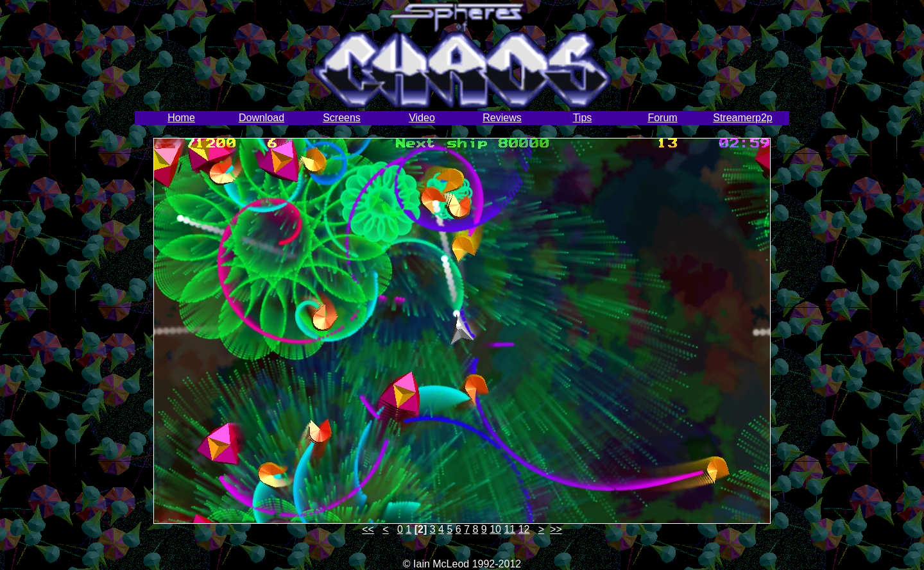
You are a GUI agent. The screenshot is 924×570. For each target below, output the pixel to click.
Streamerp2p (743, 118)
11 (509, 529)
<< (368, 529)
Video (422, 118)
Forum (662, 118)
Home (181, 118)
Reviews (502, 118)
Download (261, 118)
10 (495, 529)
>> (556, 529)
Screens (342, 118)
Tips (583, 118)
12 (524, 529)
